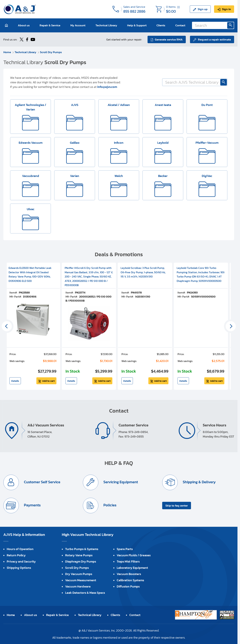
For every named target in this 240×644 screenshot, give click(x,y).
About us (24, 25)
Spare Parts (125, 549)
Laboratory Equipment (132, 568)
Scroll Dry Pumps (51, 52)
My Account (78, 25)
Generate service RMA (169, 39)
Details (15, 381)
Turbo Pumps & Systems (82, 549)
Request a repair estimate (214, 39)
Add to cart (48, 381)
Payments (32, 505)
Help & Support (137, 25)
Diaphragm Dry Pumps (81, 561)
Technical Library (106, 25)
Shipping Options (19, 568)
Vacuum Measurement (81, 580)
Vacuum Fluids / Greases (134, 555)
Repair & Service (50, 25)
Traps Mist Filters (128, 561)
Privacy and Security (21, 561)
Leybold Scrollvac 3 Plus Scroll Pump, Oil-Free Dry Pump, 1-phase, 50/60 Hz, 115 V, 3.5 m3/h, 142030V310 (143, 272)
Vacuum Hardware (78, 586)
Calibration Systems (130, 580)
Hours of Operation (20, 549)
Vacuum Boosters (129, 574)
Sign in (226, 9)
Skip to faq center (177, 506)
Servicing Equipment (120, 482)
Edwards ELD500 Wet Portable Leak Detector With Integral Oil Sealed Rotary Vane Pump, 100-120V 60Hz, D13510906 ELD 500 (30, 274)
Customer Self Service (42, 482)
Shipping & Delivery (199, 482)
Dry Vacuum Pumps (79, 574)
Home (7, 52)
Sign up (203, 9)
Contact (180, 25)
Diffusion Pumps (128, 586)
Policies (109, 505)
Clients (161, 25)
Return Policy (16, 555)
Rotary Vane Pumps (79, 555)
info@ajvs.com (107, 87)
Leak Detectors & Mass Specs (85, 593)
